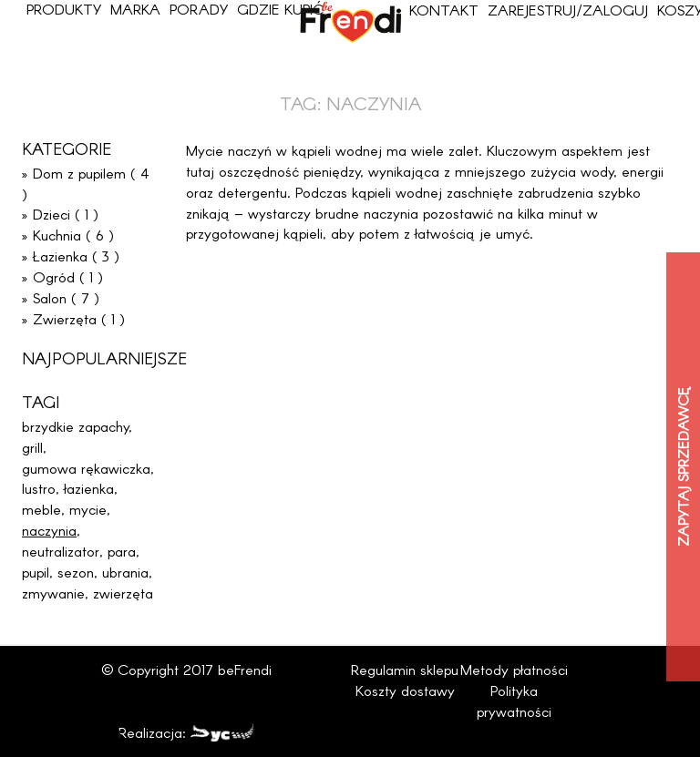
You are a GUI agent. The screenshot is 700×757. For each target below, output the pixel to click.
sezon (76, 572)
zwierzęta (123, 593)
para (122, 551)
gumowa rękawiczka (86, 468)
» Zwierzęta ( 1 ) (73, 318)
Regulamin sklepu (405, 669)
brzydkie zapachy (75, 426)
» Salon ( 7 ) (61, 297)
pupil (36, 572)
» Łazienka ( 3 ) (71, 256)
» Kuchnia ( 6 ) (68, 235)
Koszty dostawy (405, 690)
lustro (39, 488)
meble (41, 509)
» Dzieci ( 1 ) (60, 214)
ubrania (125, 572)
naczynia (49, 530)
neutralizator (61, 551)
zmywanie (53, 593)
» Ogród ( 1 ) (62, 276)
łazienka (89, 488)
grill (32, 447)
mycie (88, 509)
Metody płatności (514, 669)
